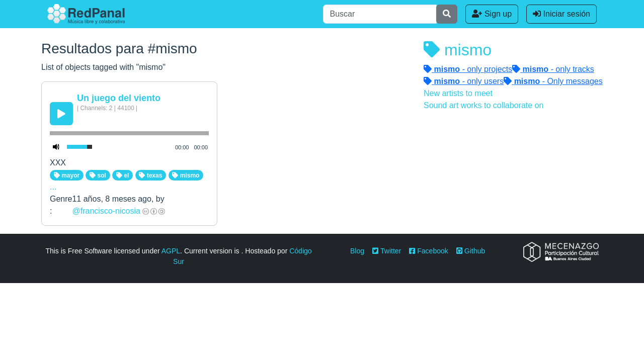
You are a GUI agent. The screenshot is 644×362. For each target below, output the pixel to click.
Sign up (492, 14)
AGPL (171, 251)
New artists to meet (458, 93)
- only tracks (553, 69)
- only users (464, 81)
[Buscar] (380, 14)
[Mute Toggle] (56, 147)
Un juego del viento (119, 98)
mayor (67, 175)
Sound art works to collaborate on (484, 105)
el (123, 175)
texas (150, 175)
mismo (186, 175)
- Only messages (553, 81)
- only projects (468, 69)
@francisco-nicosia (106, 211)
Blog (357, 251)
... (53, 187)
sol (98, 175)
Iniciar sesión (561, 14)
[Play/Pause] (61, 114)
